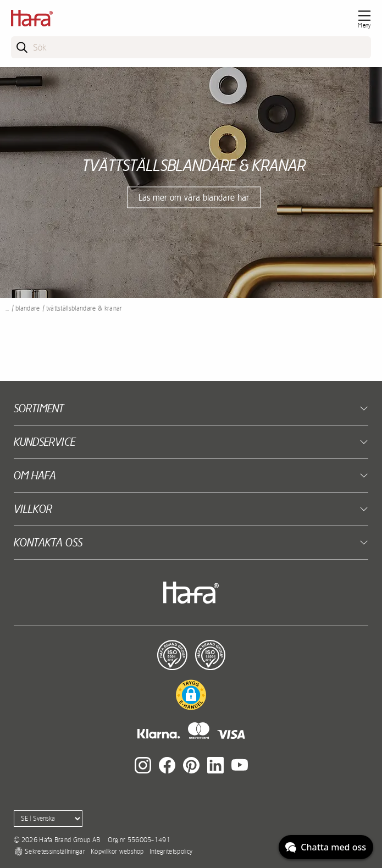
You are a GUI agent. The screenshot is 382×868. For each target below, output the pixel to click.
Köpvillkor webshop (117, 852)
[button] (191, 695)
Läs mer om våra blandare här (194, 197)
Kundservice (45, 442)
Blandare (28, 308)
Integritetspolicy (171, 852)
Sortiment (39, 408)
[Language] (48, 819)
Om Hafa (35, 475)
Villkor (33, 509)
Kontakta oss (48, 542)
